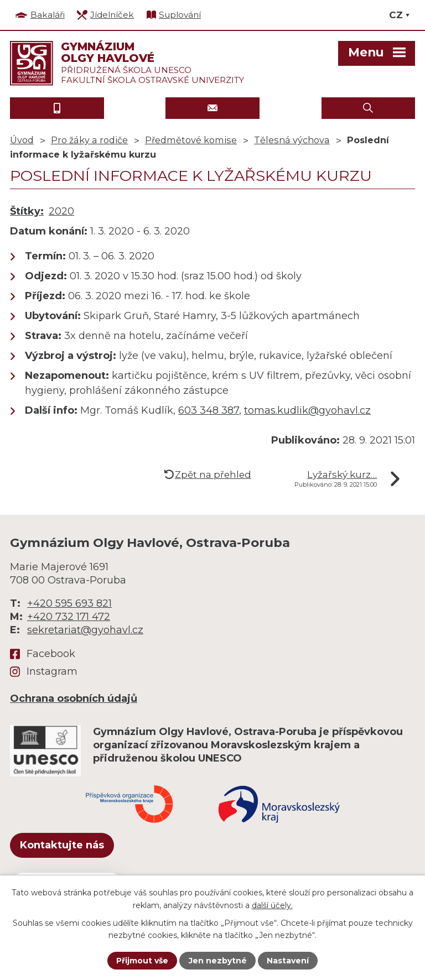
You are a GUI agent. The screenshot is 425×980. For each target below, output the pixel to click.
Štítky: (27, 211)
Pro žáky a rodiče (89, 140)
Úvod (22, 140)
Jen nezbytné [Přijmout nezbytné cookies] (218, 961)
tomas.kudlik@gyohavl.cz (307, 410)
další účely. (272, 905)
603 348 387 (209, 410)
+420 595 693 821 (69, 603)
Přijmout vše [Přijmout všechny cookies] (142, 961)
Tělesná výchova (292, 140)
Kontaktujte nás (62, 845)
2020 (61, 211)
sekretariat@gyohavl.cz (85, 630)
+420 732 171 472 (69, 617)
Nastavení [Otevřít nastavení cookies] (288, 961)
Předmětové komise (191, 140)
